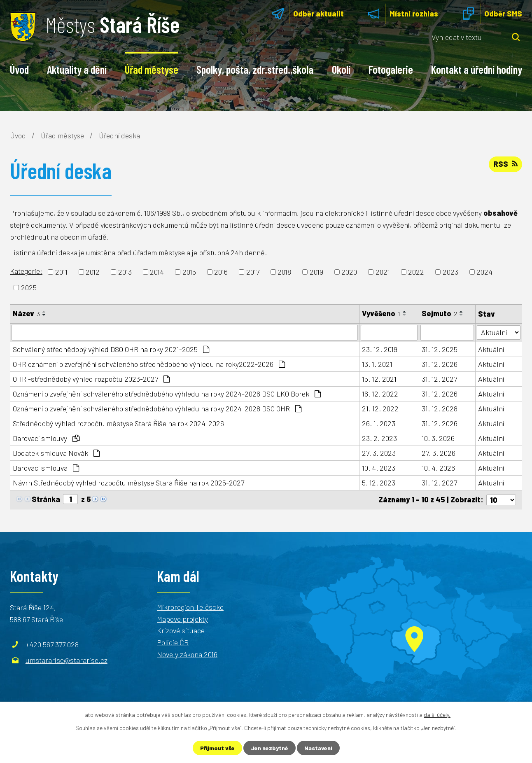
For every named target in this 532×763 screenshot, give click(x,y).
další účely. (437, 715)
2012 (93, 272)
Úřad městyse (152, 69)
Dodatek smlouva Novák (56, 453)
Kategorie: (26, 271)
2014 (157, 272)
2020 (349, 272)
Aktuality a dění (77, 69)
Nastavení (318, 748)
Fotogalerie (391, 69)
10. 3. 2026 (438, 438)
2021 (383, 272)
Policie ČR (173, 642)
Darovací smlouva (46, 468)
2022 (416, 272)
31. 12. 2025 (440, 349)
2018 (284, 272)
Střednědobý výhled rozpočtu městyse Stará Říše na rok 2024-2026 (118, 423)
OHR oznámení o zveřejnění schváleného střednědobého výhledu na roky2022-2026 (149, 364)
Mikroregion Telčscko (190, 607)
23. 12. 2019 (380, 349)
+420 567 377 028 (52, 644)
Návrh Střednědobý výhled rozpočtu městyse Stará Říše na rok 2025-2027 (128, 483)
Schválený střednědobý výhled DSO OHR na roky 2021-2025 (111, 349)
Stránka (46, 499)
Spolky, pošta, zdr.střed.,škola (255, 69)
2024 (484, 272)
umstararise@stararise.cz (66, 660)
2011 (61, 272)
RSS (505, 164)
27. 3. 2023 (379, 453)
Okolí (341, 69)
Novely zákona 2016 (187, 654)
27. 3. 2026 (439, 453)
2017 (253, 272)
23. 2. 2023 (379, 438)
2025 (29, 287)
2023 (450, 272)
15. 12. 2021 (379, 379)
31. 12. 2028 (440, 408)
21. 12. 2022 (380, 408)
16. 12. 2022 (380, 394)
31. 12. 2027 (439, 379)
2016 (221, 272)
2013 (125, 272)
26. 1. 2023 (379, 423)
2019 (316, 272)
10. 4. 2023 (379, 468)
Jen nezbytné (269, 748)
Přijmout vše (217, 748)
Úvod (19, 69)
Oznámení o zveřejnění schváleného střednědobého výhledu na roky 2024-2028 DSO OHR (157, 408)
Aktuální (491, 349)
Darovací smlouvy (46, 438)
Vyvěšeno (381, 313)
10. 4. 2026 (438, 468)
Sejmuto (439, 313)
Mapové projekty (182, 618)
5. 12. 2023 (379, 483)
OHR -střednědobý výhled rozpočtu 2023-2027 (91, 379)
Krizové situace (181, 630)
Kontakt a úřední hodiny (477, 69)
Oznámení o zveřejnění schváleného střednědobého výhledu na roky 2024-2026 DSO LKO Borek (167, 394)
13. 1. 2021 (377, 364)
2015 (189, 272)
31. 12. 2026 (440, 364)
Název (26, 313)
